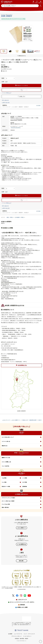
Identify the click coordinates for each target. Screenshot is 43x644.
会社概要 (10, 634)
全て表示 (38, 106)
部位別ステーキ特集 (6, 486)
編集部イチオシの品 (6, 458)
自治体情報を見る (21, 365)
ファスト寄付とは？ (7, 93)
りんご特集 (4, 482)
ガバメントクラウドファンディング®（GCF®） (22, 602)
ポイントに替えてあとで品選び (8, 501)
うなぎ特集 (4, 478)
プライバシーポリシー (17, 636)
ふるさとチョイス (22, 600)
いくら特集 (25, 478)
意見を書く (21, 561)
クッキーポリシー (27, 636)
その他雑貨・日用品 (19, 217)
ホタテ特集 (25, 482)
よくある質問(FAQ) (21, 544)
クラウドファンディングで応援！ (9, 498)
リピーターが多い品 (6, 441)
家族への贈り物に (5, 507)
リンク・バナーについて (29, 634)
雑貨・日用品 (10, 217)
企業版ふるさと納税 (22, 607)
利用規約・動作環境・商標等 (21, 639)
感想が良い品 (5, 446)
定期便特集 (25, 486)
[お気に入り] (40, 641)
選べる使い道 (5, 100)
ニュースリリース (18, 634)
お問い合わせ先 (6, 103)
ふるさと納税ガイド (21, 528)
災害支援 (22, 605)
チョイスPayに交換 (6, 504)
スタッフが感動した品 (6, 462)
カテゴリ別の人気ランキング (8, 437)
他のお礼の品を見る (16, 128)
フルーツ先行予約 (5, 466)
